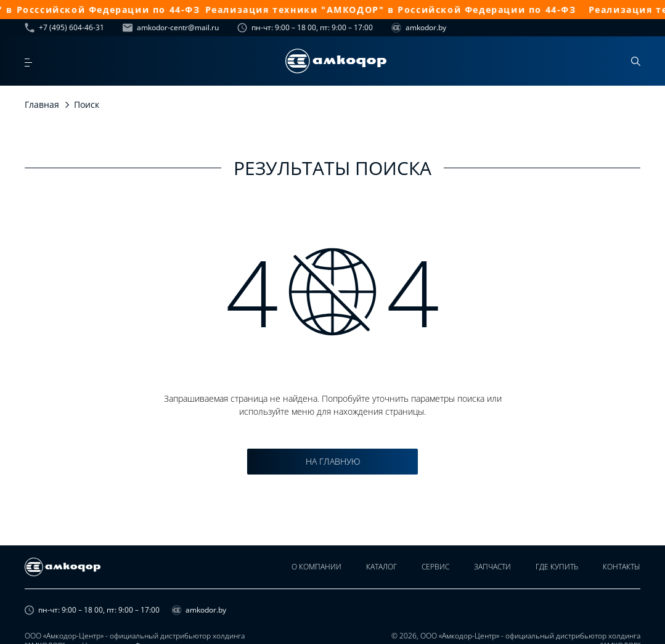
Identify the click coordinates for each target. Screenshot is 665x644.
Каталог (381, 567)
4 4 (332, 291)
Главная (42, 104)
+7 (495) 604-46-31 (64, 28)
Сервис (435, 567)
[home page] (336, 61)
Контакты (622, 567)
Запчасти (492, 567)
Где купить (557, 567)
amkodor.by (419, 28)
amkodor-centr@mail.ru (171, 28)
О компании (316, 567)
